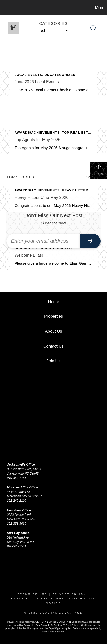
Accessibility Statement (36, 599)
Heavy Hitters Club (82, 190)
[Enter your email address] (43, 241)
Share (99, 170)
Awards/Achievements (37, 133)
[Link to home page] (5, 8)
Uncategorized (60, 75)
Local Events (28, 75)
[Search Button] (94, 28)
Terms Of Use (33, 594)
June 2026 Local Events (37, 82)
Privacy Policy (69, 594)
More (100, 8)
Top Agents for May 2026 (37, 140)
